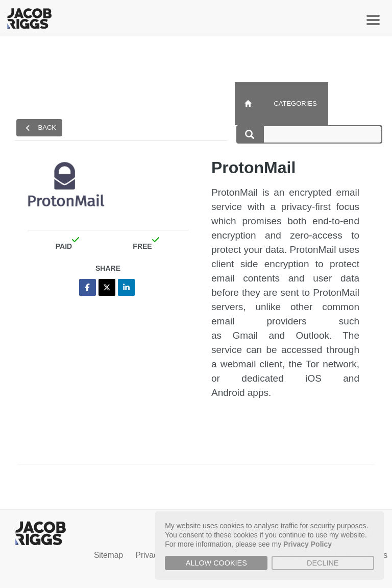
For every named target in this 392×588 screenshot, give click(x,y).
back (41, 128)
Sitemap (108, 555)
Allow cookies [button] (216, 563)
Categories (295, 103)
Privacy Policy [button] (308, 544)
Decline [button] (323, 563)
